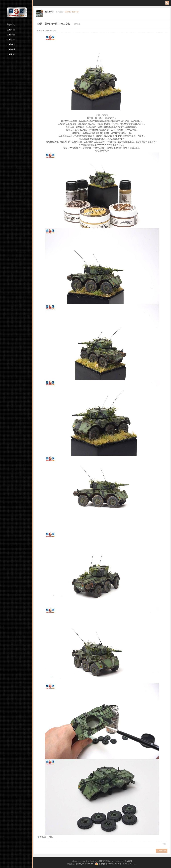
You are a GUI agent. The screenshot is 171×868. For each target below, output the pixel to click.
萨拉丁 (51, 837)
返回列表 (163, 851)
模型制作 (11, 45)
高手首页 (11, 25)
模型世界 (68, 12)
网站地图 (128, 861)
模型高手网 (104, 861)
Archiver (133, 864)
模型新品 (11, 30)
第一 (46, 837)
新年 (42, 837)
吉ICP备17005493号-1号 (85, 864)
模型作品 (11, 35)
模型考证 (11, 54)
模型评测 (11, 49)
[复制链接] (77, 24)
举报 (164, 844)
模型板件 (11, 40)
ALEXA (126, 864)
